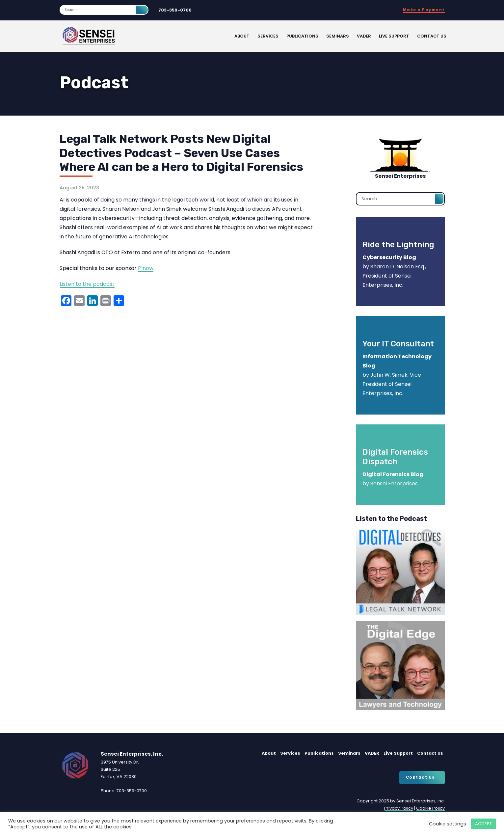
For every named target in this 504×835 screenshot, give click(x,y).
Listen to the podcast (87, 284)
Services (268, 36)
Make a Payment (424, 10)
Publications (302, 36)
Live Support (394, 36)
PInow (146, 268)
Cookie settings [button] (448, 824)
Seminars (338, 36)
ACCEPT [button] (483, 824)
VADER (364, 36)
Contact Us (432, 36)
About (242, 36)
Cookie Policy (430, 808)
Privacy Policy (399, 808)
